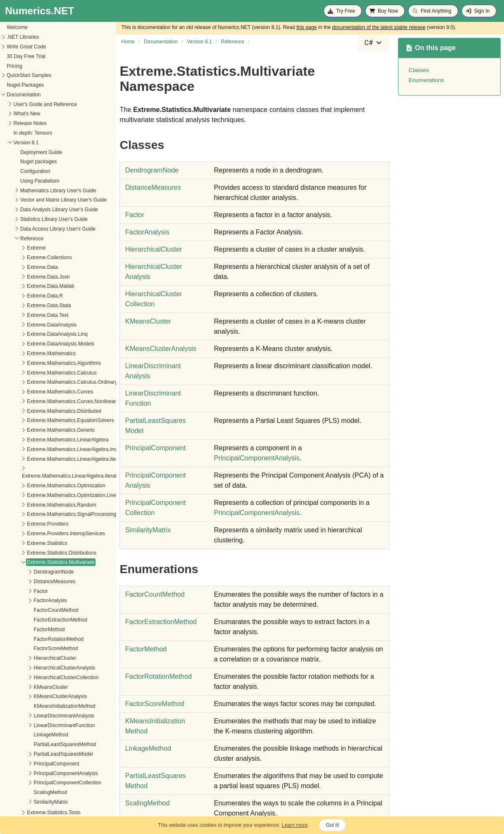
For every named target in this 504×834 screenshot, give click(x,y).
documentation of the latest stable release (379, 27)
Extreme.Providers (27, 516)
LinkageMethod (30, 727)
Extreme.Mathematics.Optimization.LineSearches (61, 487)
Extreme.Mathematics (30, 345)
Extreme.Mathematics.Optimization (45, 478)
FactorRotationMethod (38, 631)
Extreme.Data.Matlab (30, 278)
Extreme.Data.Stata (28, 297)
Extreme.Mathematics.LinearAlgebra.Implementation (65, 441)
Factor (20, 583)
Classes (419, 70)
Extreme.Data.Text (27, 307)
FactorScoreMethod (35, 640)
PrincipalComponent (35, 756)
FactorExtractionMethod (39, 612)
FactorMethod (28, 622)
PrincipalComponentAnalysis (45, 765)
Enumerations (426, 80)
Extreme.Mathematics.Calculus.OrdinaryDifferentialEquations (74, 374)
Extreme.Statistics (26, 535)
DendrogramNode (33, 564)
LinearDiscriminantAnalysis (43, 708)
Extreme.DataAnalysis (31, 317)
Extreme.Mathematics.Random (41, 497)
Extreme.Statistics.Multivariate (40, 554)
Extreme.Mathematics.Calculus (41, 365)
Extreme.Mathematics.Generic (40, 422)
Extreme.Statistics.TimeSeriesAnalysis (49, 814)
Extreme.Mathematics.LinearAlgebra (47, 432)
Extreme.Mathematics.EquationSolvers (49, 412)
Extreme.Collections (28, 250)
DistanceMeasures (33, 574)
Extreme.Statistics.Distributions (41, 545)
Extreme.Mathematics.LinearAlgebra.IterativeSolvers (65, 451)
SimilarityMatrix (30, 794)
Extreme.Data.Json (27, 269)
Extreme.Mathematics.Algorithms (43, 355)
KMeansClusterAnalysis (39, 688)
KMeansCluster (30, 679)
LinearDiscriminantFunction (43, 717)
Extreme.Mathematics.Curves (39, 384)
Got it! (332, 825)
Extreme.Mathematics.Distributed (43, 403)
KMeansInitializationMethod (44, 698)
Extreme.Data (21, 259)
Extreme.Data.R (24, 288)
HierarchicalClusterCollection (45, 669)
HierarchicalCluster (34, 650)
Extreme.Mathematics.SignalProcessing (50, 506)
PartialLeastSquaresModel (42, 746)
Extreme (15, 240)
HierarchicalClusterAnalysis (43, 660)
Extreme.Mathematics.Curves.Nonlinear (50, 393)
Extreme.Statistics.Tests (33, 805)
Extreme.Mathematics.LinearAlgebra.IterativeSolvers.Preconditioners (78, 468)
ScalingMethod (29, 784)
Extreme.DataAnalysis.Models (40, 336)
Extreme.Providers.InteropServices (45, 526)
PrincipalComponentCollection (46, 775)
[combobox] (374, 43)
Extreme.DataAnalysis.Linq (36, 326)
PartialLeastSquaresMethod (44, 736)
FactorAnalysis (29, 592)
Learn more (295, 825)
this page (306, 27)
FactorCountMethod (35, 602)
